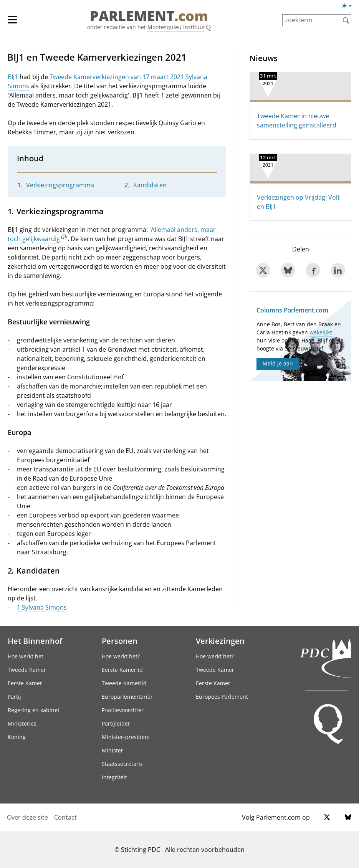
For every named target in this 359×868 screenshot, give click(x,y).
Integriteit (114, 777)
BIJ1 (13, 77)
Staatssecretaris (122, 764)
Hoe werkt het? (121, 656)
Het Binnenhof (35, 641)
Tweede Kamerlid (124, 683)
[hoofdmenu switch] (12, 23)
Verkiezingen (220, 641)
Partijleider (116, 723)
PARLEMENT (149, 16)
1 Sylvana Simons (42, 607)
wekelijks (321, 332)
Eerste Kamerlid (122, 670)
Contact (65, 817)
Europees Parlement (222, 697)
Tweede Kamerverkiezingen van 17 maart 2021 (117, 77)
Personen (120, 641)
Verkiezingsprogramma (60, 185)
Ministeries (22, 723)
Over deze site (27, 817)
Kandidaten (150, 185)
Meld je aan (278, 363)
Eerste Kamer (25, 683)
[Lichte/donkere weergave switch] (349, 6)
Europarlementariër (127, 697)
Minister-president (126, 737)
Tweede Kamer (27, 670)
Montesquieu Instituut (176, 27)
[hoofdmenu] (16, 23)
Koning (17, 737)
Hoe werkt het (26, 656)
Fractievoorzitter (123, 710)
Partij (14, 697)
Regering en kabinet (34, 710)
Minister (112, 750)
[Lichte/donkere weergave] (349, 7)
